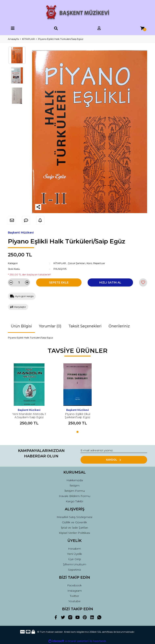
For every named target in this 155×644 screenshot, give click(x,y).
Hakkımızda (75, 480)
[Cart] (142, 28)
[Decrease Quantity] (11, 282)
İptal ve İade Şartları (74, 528)
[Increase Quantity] (27, 282)
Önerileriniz (119, 326)
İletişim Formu (75, 491)
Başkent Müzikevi (21, 233)
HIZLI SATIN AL (110, 282)
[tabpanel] (29, 396)
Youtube (74, 601)
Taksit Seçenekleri (85, 326)
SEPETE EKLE (59, 282)
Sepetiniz (74, 570)
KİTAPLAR (60, 263)
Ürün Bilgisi (21, 326)
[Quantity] (19, 282)
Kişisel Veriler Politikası (74, 533)
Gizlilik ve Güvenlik (74, 522)
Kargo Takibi (74, 501)
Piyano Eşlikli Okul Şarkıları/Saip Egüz (77, 416)
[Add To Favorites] (143, 282)
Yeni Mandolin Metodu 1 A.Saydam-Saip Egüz (29, 416)
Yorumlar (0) (50, 326)
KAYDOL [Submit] (114, 460)
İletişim (75, 485)
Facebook (74, 585)
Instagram (75, 591)
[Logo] (78, 13)
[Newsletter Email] (114, 450)
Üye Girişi (75, 559)
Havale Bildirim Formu (75, 496)
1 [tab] (77, 432)
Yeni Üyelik (74, 554)
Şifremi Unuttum (75, 564)
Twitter (74, 596)
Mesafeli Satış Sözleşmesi (74, 517)
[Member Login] (99, 28)
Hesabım (74, 549)
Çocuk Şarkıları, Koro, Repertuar (86, 263)
